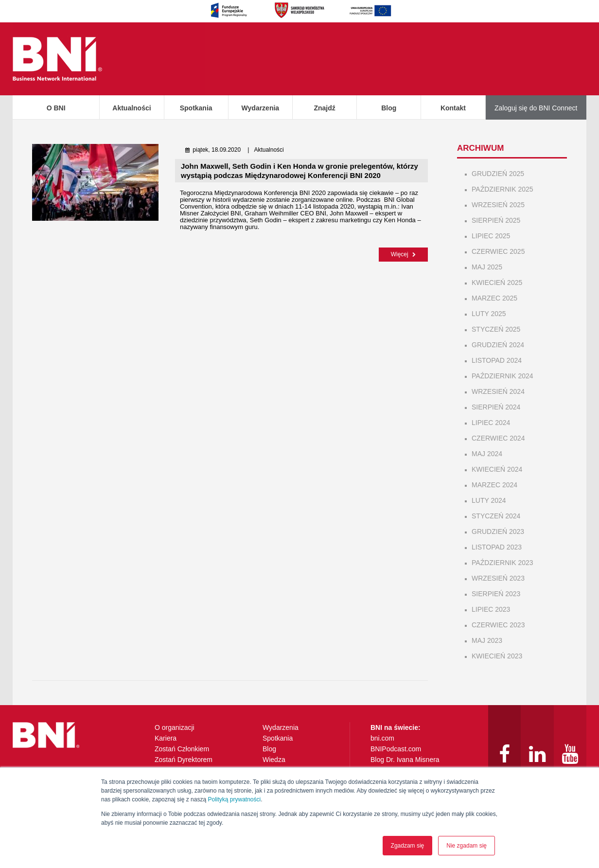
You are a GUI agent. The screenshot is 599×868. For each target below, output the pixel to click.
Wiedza (274, 760)
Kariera (166, 738)
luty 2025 (489, 314)
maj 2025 (487, 267)
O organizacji (175, 727)
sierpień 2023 (496, 594)
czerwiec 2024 (498, 438)
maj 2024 (487, 454)
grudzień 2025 (498, 174)
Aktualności (132, 108)
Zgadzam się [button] (408, 846)
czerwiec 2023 (498, 625)
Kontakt (453, 108)
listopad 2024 (497, 360)
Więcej (403, 254)
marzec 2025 (494, 298)
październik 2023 (502, 563)
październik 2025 (502, 189)
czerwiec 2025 (498, 251)
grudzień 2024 (498, 345)
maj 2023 (487, 640)
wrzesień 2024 (498, 391)
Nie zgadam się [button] (467, 846)
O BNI (56, 108)
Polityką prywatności (234, 799)
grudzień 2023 (498, 531)
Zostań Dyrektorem (184, 760)
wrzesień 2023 (498, 578)
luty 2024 (489, 500)
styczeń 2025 (496, 329)
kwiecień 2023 (497, 656)
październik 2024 (502, 376)
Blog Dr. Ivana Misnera (405, 760)
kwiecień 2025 (497, 283)
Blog (389, 108)
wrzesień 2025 (498, 205)
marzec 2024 (494, 485)
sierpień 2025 (496, 220)
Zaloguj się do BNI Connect (536, 108)
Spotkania (196, 108)
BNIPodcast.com (396, 749)
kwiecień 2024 (497, 469)
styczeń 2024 (496, 516)
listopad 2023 (497, 547)
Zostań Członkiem (182, 749)
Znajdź (324, 108)
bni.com (382, 738)
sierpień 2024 (496, 407)
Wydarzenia (261, 108)
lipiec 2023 (491, 609)
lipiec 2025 (491, 236)
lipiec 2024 (491, 423)
